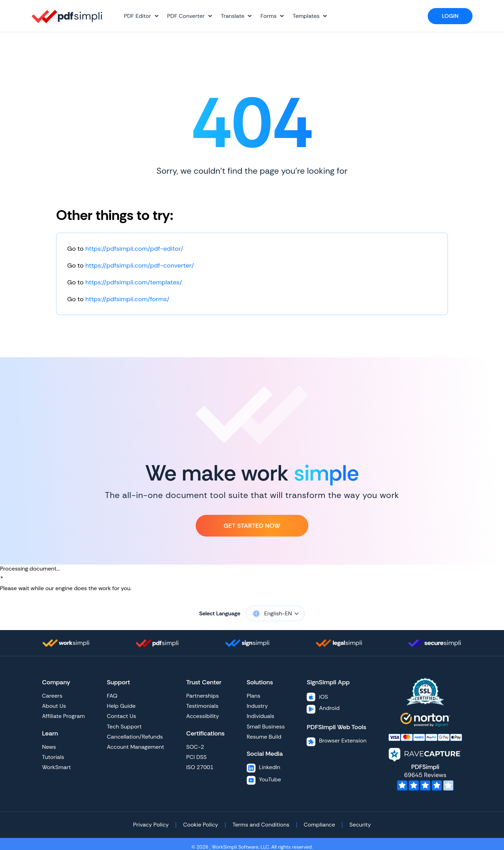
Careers (52, 696)
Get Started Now (252, 526)
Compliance (319, 825)
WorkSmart (56, 767)
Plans (254, 696)
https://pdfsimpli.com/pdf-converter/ (140, 265)
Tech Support (124, 727)
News (49, 747)
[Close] (2, 577)
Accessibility (203, 716)
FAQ (112, 696)
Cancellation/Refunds (135, 737)
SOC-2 (195, 747)
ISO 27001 (200, 767)
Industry (257, 706)
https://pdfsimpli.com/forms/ (127, 299)
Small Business (266, 727)
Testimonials (202, 706)
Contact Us (121, 716)
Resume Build (264, 737)
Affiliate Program (63, 716)
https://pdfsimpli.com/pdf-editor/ (134, 249)
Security (360, 825)
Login (450, 16)
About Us (54, 706)
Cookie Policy (201, 825)
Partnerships (202, 696)
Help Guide (121, 706)
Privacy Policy (151, 825)
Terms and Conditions (261, 825)
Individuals (261, 716)
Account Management (135, 747)
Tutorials (53, 757)
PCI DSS (196, 757)
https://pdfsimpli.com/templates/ (134, 282)
